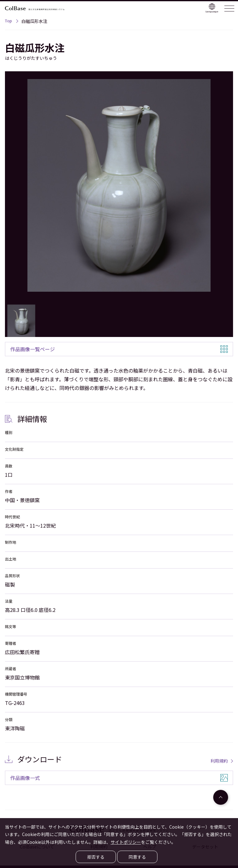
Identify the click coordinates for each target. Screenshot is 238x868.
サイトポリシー (126, 842)
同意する (137, 857)
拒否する (96, 857)
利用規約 (219, 761)
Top (9, 22)
